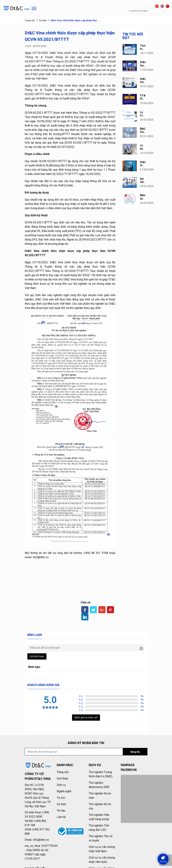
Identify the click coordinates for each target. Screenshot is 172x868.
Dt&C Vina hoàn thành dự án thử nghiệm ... (143, 81)
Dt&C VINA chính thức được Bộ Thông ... (143, 164)
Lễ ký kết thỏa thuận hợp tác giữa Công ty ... (143, 147)
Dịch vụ (61, 785)
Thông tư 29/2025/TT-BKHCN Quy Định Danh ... (143, 47)
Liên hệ (61, 817)
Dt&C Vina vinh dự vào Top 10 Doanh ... (143, 64)
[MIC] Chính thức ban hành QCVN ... (143, 131)
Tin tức (61, 798)
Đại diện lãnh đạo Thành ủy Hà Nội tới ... (143, 180)
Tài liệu (61, 811)
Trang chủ (30, 20)
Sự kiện (43, 20)
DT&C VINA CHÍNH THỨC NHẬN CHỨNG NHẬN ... (143, 97)
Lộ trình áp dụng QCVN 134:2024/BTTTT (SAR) (143, 114)
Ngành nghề (64, 791)
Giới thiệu (62, 778)
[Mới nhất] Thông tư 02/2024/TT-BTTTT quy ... (143, 197)
